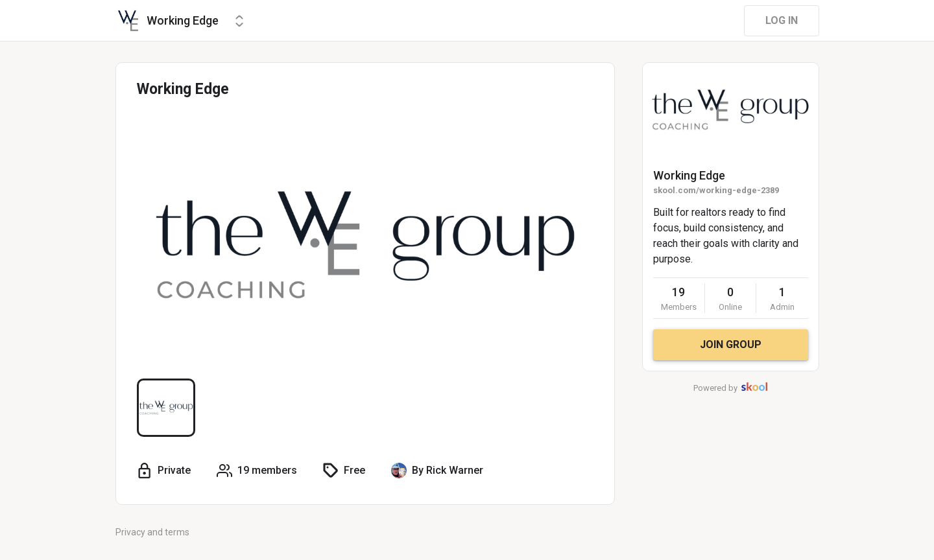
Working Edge (689, 175)
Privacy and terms (152, 532)
